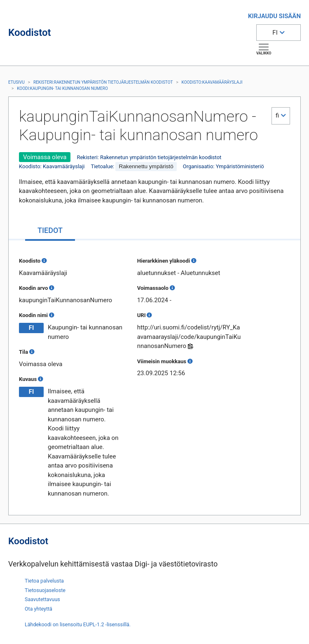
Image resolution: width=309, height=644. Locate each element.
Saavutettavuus (42, 599)
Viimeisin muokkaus (162, 361)
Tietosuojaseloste (45, 590)
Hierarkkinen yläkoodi (164, 261)
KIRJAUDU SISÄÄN (274, 16)
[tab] (50, 231)
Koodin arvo (33, 288)
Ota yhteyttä (39, 609)
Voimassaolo (153, 288)
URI (142, 315)
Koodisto (30, 261)
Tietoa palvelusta (44, 581)
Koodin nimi (33, 315)
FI (275, 33)
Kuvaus (28, 379)
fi (277, 115)
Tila (23, 352)
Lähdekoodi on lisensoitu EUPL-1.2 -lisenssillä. (78, 624)
